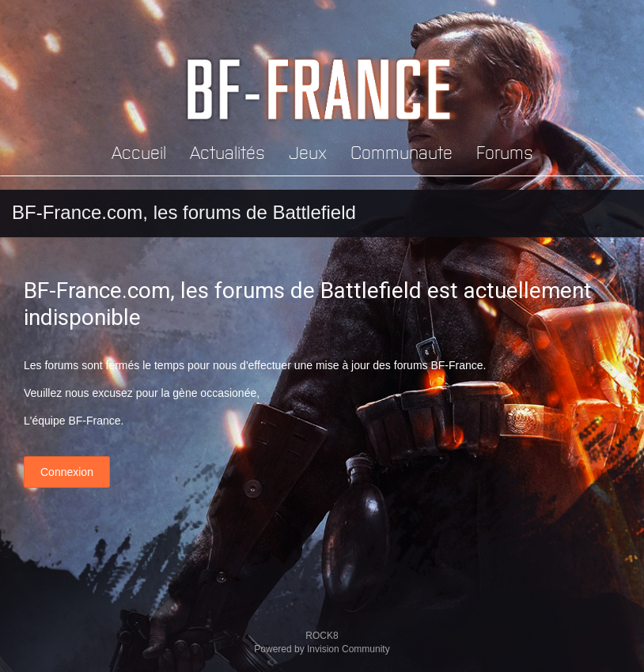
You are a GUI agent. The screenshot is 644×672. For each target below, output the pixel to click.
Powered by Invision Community (322, 649)
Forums (505, 151)
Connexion (67, 472)
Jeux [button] (308, 151)
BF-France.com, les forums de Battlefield (184, 212)
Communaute (402, 151)
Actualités (227, 151)
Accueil (139, 151)
